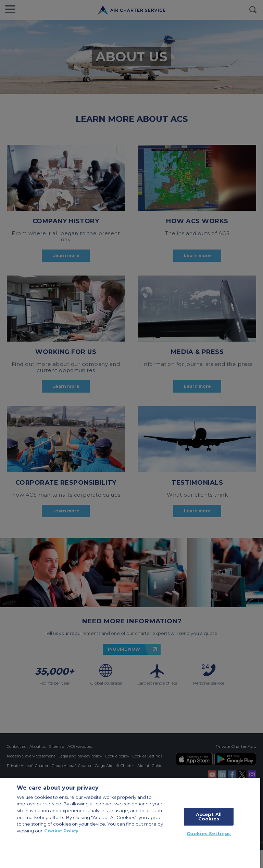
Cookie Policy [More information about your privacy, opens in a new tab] (61, 831)
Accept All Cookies (209, 816)
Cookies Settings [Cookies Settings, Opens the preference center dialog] (209, 833)
